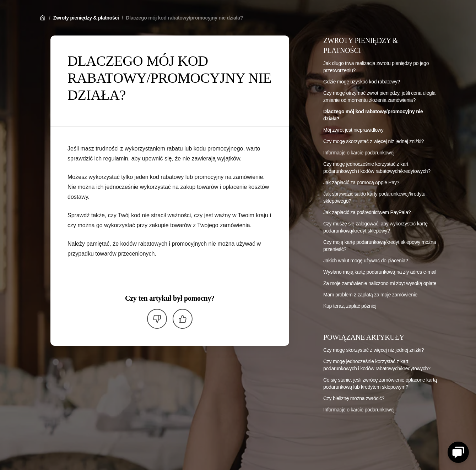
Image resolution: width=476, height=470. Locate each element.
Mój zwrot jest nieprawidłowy (353, 130)
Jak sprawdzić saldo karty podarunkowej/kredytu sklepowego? (374, 197)
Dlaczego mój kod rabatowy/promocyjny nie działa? (184, 18)
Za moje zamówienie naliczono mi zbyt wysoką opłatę (380, 283)
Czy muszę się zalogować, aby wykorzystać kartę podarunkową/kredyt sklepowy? (375, 227)
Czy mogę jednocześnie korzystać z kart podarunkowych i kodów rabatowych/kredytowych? (377, 168)
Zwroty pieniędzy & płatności (86, 18)
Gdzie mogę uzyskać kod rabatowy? (362, 82)
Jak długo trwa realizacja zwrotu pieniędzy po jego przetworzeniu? (376, 67)
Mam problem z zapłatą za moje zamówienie (370, 295)
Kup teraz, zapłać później (350, 306)
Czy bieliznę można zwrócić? (354, 398)
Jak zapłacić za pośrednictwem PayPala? (367, 212)
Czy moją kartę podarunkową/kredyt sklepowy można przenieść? (380, 246)
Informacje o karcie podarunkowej (359, 153)
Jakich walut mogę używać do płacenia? (366, 261)
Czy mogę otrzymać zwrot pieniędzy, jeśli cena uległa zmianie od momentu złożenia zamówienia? (379, 97)
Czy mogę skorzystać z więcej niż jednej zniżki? (374, 141)
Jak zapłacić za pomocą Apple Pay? (361, 182)
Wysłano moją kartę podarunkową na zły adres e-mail (380, 272)
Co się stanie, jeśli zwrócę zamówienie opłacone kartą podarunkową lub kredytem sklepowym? (380, 383)
